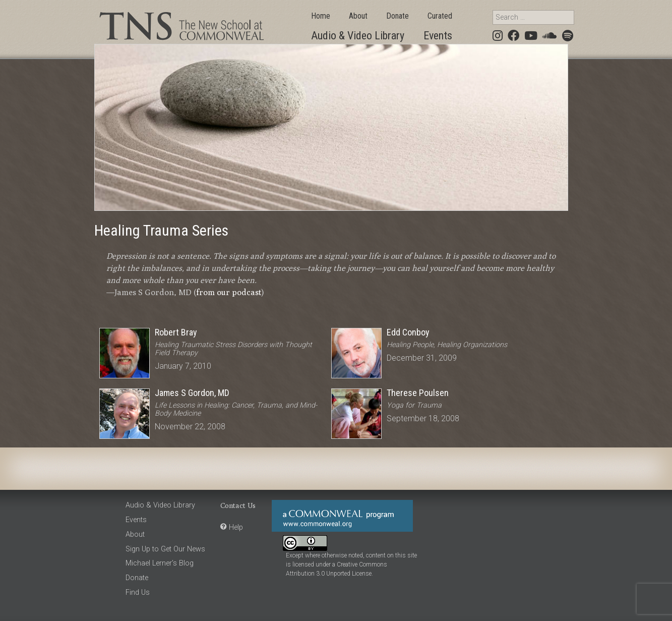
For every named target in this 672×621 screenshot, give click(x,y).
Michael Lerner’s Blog (160, 563)
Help (236, 527)
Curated (440, 16)
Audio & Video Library (358, 36)
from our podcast (229, 292)
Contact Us (238, 505)
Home (321, 16)
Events (438, 36)
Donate (398, 16)
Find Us (138, 592)
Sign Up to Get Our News (165, 549)
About (358, 16)
